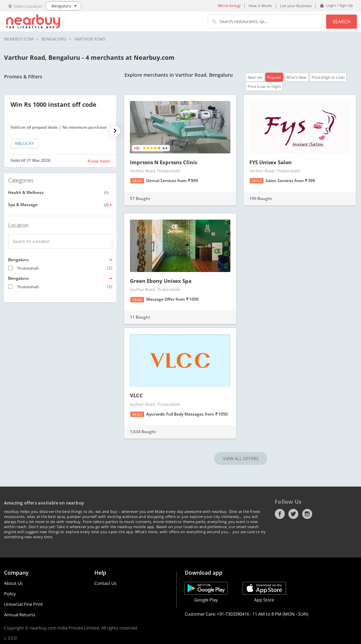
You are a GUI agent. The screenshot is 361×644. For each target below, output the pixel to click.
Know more (99, 161)
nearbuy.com (19, 39)
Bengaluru (54, 39)
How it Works (260, 6)
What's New (296, 77)
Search (342, 21)
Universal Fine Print (24, 604)
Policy (10, 594)
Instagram (307, 514)
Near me (255, 77)
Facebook (280, 514)
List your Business (296, 6)
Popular (274, 77)
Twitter (293, 514)
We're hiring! (229, 6)
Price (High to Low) (328, 77)
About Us (13, 583)
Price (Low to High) (264, 86)
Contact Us (105, 583)
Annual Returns (20, 615)
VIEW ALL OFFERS (241, 459)
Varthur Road (90, 39)
